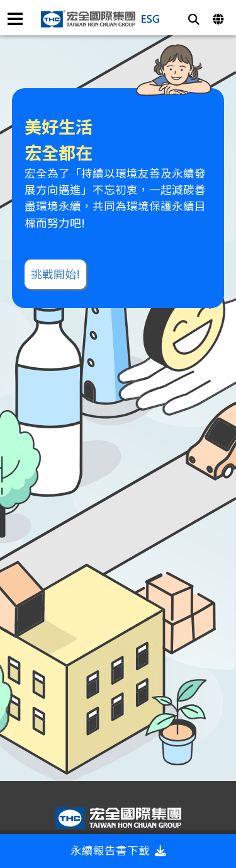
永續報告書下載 (118, 850)
